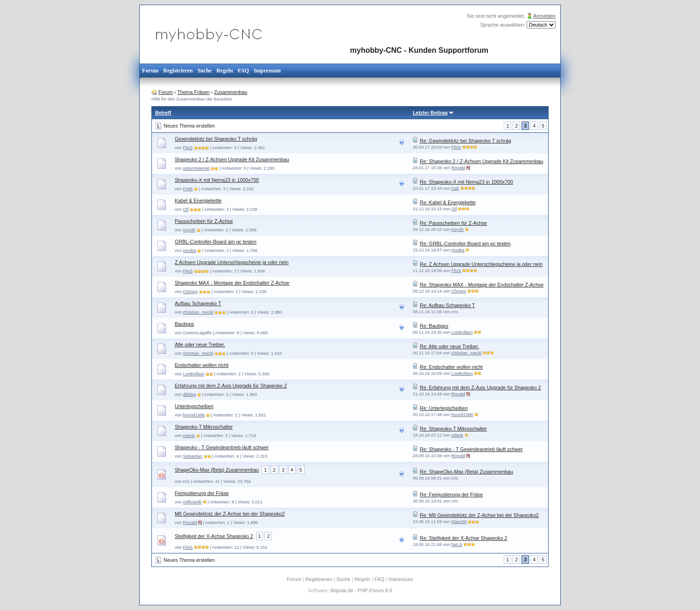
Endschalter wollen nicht (202, 365)
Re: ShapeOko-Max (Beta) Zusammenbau (466, 472)
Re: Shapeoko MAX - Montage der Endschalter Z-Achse (482, 285)
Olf (186, 209)
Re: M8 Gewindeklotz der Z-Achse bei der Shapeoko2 (479, 515)
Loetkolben (462, 332)
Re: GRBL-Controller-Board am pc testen (465, 244)
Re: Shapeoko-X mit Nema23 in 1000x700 (466, 182)
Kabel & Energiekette (198, 201)
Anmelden (544, 16)
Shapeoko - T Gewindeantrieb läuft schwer (222, 447)
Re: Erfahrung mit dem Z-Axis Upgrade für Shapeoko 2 (480, 388)
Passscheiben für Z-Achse (204, 221)
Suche (204, 71)
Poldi (188, 189)
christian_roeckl (198, 312)
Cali (455, 188)
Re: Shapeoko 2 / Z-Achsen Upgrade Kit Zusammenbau (481, 161)
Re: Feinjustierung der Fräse (451, 495)
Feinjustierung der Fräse (202, 493)
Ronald (458, 168)
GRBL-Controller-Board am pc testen (216, 242)
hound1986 (194, 415)
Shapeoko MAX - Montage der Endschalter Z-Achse (232, 283)
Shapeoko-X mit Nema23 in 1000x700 (217, 180)
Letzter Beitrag (430, 113)
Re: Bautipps (434, 326)
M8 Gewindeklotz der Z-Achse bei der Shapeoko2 (230, 514)
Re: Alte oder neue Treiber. (449, 346)
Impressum (267, 71)
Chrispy (191, 292)
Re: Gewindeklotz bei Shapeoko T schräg (465, 141)
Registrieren (178, 71)
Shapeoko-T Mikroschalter (204, 427)
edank (189, 436)
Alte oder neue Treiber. (200, 344)
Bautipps (184, 324)
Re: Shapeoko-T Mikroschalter (453, 429)
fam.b (457, 545)
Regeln (225, 71)
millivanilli (192, 502)
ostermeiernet (196, 168)
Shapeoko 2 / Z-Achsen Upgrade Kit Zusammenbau (232, 159)
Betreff (163, 113)
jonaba (190, 251)
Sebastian (193, 456)
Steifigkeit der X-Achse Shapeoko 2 (214, 536)
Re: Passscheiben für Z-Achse (453, 223)
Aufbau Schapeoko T (198, 303)
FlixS (188, 148)
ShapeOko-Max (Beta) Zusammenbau (217, 470)
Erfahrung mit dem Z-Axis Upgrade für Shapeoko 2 (231, 386)
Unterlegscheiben (194, 406)
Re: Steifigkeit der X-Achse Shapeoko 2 (463, 538)
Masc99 (459, 522)
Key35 (189, 230)
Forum (150, 71)
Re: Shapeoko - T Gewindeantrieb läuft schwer (471, 449)
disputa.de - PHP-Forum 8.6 (361, 590)
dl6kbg (190, 395)
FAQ (243, 71)
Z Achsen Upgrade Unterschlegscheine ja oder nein (232, 262)
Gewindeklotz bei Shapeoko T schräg (216, 139)
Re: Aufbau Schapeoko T (447, 305)
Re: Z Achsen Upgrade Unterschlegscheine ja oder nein (481, 264)
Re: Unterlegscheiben (443, 408)
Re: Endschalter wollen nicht (451, 367)
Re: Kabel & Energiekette (448, 202)
